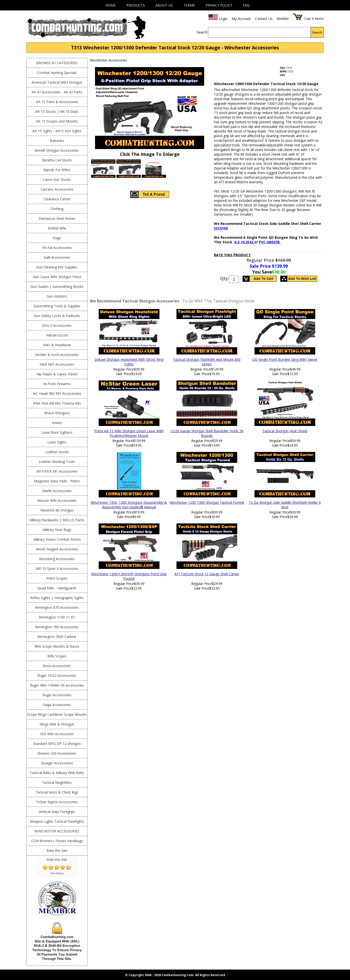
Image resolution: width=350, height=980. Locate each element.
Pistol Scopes (57, 578)
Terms (189, 5)
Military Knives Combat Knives (57, 539)
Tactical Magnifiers (57, 782)
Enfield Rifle (57, 228)
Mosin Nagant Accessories (57, 549)
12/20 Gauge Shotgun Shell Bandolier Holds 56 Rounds (207, 433)
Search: (202, 32)
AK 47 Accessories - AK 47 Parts (57, 92)
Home (111, 5)
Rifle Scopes (57, 656)
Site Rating (57, 873)
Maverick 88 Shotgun (57, 510)
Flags (57, 238)
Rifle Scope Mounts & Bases (57, 646)
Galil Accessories (57, 257)
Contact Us (264, 19)
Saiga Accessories (57, 705)
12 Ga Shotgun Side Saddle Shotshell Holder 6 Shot (285, 505)
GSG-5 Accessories (57, 325)
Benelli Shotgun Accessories (57, 150)
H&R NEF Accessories (57, 364)
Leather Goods (57, 452)
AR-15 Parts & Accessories (57, 102)
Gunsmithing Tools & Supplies (57, 306)
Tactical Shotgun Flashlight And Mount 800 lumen (207, 362)
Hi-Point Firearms (57, 384)
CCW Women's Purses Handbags (57, 841)
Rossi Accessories (57, 666)
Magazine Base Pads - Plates (57, 481)
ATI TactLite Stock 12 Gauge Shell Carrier (207, 574)
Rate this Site (57, 851)
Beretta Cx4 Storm (57, 160)
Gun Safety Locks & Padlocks (57, 316)
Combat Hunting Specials (57, 73)
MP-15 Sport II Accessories (57, 569)
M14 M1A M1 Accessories (57, 471)
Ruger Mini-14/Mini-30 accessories (57, 685)
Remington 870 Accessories (57, 607)
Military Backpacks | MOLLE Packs (57, 520)
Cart (308, 19)
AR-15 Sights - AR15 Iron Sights (57, 131)
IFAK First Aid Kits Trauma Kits (57, 403)
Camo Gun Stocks (57, 180)
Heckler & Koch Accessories (57, 355)
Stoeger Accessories (57, 763)
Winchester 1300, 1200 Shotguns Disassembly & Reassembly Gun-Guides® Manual (129, 505)
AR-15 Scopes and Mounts (57, 121)
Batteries (57, 141)
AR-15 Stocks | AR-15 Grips (57, 111)
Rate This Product (232, 255)
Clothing (57, 209)
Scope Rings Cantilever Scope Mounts (57, 714)
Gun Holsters (57, 296)
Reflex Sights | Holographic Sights (57, 598)
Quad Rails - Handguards (57, 588)
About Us (164, 5)
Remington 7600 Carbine (57, 637)
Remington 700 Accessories (57, 627)
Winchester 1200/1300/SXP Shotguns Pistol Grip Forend (129, 576)
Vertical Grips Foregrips (57, 812)
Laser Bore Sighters (57, 432)
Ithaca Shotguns (57, 413)
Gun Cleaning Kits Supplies (57, 267)
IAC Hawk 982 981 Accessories (57, 393)
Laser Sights (57, 442)
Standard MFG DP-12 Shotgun (57, 744)
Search (317, 32)
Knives (57, 423)
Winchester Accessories (57, 831)
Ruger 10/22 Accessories (57, 675)
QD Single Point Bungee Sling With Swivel (285, 359)
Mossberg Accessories (57, 559)
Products (136, 5)
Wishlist (283, 19)
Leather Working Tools (57, 462)
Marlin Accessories (57, 491)
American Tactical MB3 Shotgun (57, 82)
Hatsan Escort (57, 335)
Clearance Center (57, 199)
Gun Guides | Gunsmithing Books (57, 287)
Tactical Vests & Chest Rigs (57, 792)
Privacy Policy (219, 5)
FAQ (246, 5)
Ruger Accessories (57, 695)
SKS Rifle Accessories (57, 734)
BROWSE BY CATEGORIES (57, 63)
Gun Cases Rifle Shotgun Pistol (57, 277)
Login (223, 19)
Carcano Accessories (57, 189)
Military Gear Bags (57, 530)
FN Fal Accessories (57, 248)
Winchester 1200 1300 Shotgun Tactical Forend (207, 502)
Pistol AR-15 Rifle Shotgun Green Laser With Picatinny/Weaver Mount (129, 433)
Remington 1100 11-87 (57, 617)
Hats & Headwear (57, 345)
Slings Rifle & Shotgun (57, 724)
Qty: (224, 278)
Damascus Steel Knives (57, 218)
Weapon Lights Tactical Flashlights (57, 821)
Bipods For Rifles (57, 170)
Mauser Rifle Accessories (57, 500)
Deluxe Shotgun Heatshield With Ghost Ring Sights (129, 362)
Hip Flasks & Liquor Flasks (57, 374)
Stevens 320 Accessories (57, 753)
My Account (241, 19)
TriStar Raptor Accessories (57, 802)
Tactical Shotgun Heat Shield (285, 431)
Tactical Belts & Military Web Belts (57, 773)
